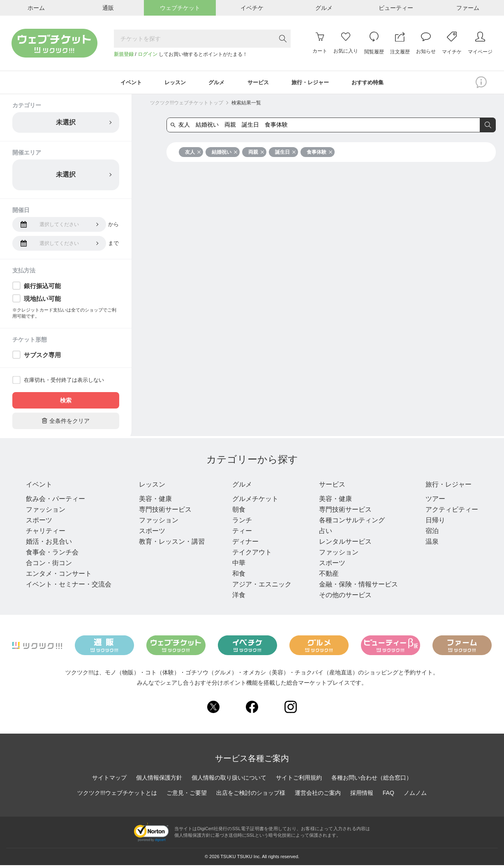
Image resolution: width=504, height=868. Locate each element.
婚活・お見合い (49, 544)
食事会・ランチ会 (52, 555)
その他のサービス (342, 598)
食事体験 (320, 153)
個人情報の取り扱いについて (229, 780)
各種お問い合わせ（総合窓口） (372, 780)
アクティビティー (447, 512)
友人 (193, 153)
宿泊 (427, 534)
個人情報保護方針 (159, 780)
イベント (42, 486)
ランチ (240, 523)
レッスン (154, 486)
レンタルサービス (342, 544)
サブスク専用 (42, 356)
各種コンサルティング (348, 523)
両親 (256, 153)
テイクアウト (250, 555)
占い (322, 534)
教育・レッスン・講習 (171, 544)
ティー (240, 534)
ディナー (243, 544)
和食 (236, 576)
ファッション (46, 512)
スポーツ (39, 523)
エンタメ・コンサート (59, 576)
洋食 (236, 598)
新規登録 (124, 54)
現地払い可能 (42, 300)
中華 (236, 566)
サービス (332, 486)
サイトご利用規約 (299, 780)
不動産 (325, 576)
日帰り (430, 523)
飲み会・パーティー (55, 502)
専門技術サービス (164, 512)
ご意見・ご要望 (187, 795)
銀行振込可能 (42, 287)
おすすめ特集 (375, 83)
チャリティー (46, 534)
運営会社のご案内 (318, 795)
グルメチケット (253, 502)
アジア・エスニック (259, 587)
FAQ (388, 795)
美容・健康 (154, 502)
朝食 (236, 512)
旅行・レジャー (449, 486)
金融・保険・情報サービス (355, 587)
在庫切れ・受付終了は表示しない (64, 381)
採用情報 (362, 795)
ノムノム (415, 795)
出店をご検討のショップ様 (251, 795)
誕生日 (286, 153)
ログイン (148, 54)
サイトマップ (109, 780)
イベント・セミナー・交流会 (69, 587)
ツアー (430, 502)
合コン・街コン (49, 566)
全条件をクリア (66, 422)
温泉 (427, 544)
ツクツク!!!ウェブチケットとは (117, 795)
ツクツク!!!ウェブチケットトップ (187, 104)
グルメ (242, 486)
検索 (66, 402)
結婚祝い (225, 153)
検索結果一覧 (246, 104)
